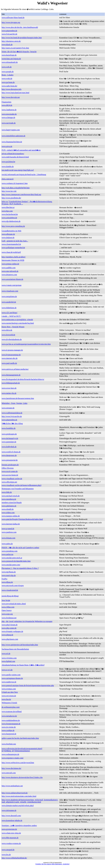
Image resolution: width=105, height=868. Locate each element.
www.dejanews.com (9, 275)
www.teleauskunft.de (10, 62)
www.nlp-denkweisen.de (11, 221)
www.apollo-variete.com (11, 675)
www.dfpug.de (7, 582)
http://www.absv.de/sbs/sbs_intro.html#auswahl (20, 27)
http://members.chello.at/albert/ (14, 257)
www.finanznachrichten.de (12, 142)
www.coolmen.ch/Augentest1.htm (15, 183)
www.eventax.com (9, 689)
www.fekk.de (7, 492)
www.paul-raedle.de (9, 363)
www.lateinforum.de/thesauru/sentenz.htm (18, 398)
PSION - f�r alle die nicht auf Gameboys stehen (20, 548)
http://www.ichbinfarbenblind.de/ (14, 858)
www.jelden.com (8, 513)
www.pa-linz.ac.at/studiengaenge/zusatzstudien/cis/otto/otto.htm (26, 344)
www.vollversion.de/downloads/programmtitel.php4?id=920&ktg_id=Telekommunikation (22, 750)
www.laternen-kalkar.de (11, 524)
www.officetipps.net (9, 482)
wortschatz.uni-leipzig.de (11, 59)
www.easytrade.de (9, 123)
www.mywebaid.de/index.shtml (14, 604)
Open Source (7, 610)
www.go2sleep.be (8, 162)
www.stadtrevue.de (9, 682)
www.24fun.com (8, 607)
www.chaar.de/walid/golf (11, 252)
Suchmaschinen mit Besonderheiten (15, 649)
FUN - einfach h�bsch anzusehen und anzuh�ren (21, 150)
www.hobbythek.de (9, 447)
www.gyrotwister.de (9, 829)
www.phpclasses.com (10, 639)
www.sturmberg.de (9, 499)
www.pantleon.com (9, 532)
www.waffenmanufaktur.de (12, 413)
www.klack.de (7, 45)
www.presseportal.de (10, 460)
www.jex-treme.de (9, 727)
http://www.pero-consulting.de (13, 226)
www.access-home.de (10, 475)
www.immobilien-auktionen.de (13, 136)
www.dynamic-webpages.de (12, 631)
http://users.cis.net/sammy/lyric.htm (15, 48)
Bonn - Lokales (8, 75)
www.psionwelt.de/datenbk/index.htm (16, 561)
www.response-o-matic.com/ (13, 758)
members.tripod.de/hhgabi (12, 503)
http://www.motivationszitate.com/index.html (19, 796)
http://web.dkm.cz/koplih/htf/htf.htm (16, 188)
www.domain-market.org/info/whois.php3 (18, 806)
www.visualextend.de (10, 590)
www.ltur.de (6, 699)
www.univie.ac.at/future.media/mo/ (15, 369)
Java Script (6, 600)
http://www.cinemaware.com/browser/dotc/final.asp (21, 194)
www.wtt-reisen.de (9, 696)
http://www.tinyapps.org (11, 22)
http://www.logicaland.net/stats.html (15, 93)
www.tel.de (6, 654)
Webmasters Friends (9, 703)
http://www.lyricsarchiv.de (12, 416)
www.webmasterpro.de (10, 754)
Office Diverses (8, 468)
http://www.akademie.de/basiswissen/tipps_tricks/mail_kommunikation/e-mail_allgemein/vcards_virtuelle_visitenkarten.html (30, 801)
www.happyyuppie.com (11, 130)
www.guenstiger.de (9, 442)
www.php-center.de (9, 628)
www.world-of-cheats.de (11, 452)
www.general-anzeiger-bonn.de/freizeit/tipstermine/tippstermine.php (28, 685)
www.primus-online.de (10, 264)
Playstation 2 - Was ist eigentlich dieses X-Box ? (20, 568)
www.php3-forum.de (10, 625)
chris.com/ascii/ (8, 179)
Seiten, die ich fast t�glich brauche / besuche (19, 52)
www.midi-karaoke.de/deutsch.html (15, 157)
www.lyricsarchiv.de (9, 34)
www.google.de (8, 72)
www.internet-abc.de (10, 358)
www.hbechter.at (8, 207)
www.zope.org (7, 614)
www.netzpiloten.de (9, 296)
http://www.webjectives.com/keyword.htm (18, 763)
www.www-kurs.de (9, 388)
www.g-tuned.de (8, 529)
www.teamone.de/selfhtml (12, 712)
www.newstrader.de (9, 114)
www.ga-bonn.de (8, 82)
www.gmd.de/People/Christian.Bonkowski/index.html (22, 519)
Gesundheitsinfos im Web (11, 231)
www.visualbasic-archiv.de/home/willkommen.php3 (21, 485)
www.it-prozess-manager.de (12, 350)
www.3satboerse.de (9, 110)
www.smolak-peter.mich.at (12, 558)
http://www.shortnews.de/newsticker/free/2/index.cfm (22, 777)
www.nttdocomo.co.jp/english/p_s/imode (17, 320)
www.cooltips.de (8, 730)
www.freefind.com (9, 744)
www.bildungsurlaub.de (11, 383)
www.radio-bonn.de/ (9, 86)
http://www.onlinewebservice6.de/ (15, 793)
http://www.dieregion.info (12, 89)
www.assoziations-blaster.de (12, 279)
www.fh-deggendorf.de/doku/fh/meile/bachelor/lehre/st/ (23, 379)
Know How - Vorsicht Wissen (13, 327)
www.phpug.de (7, 635)
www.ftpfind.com (8, 661)
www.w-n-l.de (7, 670)
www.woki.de (7, 79)
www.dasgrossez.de (9, 455)
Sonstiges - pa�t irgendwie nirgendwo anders (19, 825)
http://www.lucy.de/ (9, 191)
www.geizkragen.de (9, 434)
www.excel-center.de (10, 471)
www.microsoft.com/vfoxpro (13, 586)
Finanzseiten (6, 102)
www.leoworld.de (8, 335)
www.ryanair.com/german (12, 285)
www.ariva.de (7, 146)
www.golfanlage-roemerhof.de (13, 248)
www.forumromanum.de (11, 724)
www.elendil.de (8, 509)
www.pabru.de (7, 544)
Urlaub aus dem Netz (10, 692)
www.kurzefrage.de (9, 55)
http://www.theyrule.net (11, 97)
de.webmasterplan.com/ (11, 707)
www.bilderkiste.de (9, 308)
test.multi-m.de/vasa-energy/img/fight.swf (18, 170)
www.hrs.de (6, 855)
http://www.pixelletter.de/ (11, 198)
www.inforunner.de (9, 810)
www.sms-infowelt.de (10, 271)
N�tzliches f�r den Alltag (12, 423)
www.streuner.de (8, 408)
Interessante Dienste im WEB (13, 260)
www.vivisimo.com (9, 658)
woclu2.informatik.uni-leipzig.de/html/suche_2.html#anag (24, 175)
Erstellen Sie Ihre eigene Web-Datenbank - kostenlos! (52, 864)
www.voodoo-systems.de (11, 843)
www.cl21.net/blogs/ (10, 313)
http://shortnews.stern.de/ (11, 41)
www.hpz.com (7, 211)
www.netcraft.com (9, 773)
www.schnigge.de (8, 117)
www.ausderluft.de (9, 302)
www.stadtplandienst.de (11, 720)
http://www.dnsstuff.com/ (11, 816)
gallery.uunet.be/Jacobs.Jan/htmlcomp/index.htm (20, 738)
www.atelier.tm (7, 554)
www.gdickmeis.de (9, 506)
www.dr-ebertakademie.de (12, 339)
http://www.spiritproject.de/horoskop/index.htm (20, 645)
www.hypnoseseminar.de (11, 355)
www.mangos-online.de (11, 516)
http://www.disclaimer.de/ (11, 768)
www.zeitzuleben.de (9, 218)
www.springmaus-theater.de (12, 678)
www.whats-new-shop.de (11, 833)
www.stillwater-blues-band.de (13, 18)
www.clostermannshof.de (11, 244)
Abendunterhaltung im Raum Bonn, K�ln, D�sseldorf (23, 665)
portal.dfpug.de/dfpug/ (10, 596)
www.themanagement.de (11, 375)
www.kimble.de (8, 167)
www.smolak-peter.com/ (11, 565)
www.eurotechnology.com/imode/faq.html (18, 323)
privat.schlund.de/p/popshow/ (13, 154)
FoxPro (4, 579)
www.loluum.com (9, 538)
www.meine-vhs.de (9, 393)
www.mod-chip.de (9, 575)
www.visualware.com (10, 291)
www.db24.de (7, 105)
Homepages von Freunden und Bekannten (18, 489)
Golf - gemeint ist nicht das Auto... (15, 241)
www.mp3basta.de (9, 572)
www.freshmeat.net (9, 618)
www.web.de (7, 67)
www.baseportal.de (9, 734)
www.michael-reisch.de (11, 496)
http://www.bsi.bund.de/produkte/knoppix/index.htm (22, 38)
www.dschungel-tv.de (10, 438)
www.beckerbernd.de (10, 214)
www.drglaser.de (8, 238)
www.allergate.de (8, 234)
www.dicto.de (7, 330)
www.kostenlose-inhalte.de (12, 820)
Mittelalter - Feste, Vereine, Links (15, 403)
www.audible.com (9, 268)
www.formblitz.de (9, 428)
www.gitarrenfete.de (9, 31)
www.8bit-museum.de (10, 838)
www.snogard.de (8, 850)
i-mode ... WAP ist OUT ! (11, 316)
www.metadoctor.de (9, 716)
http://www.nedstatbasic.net (12, 786)
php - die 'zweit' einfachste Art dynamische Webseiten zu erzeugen (27, 621)
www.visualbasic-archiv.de (12, 479)
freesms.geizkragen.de (10, 465)
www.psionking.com (10, 551)
